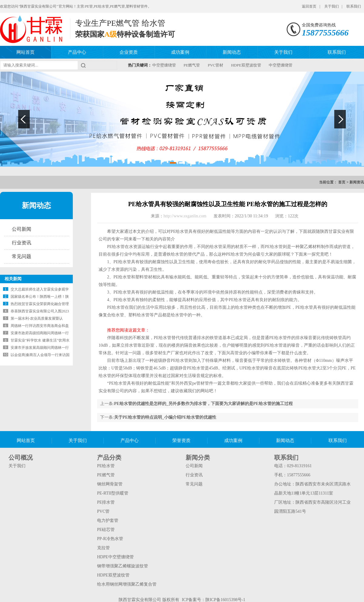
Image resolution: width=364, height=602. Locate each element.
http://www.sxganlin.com (185, 216)
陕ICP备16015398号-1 (225, 600)
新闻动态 (232, 52)
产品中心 (77, 52)
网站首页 (25, 52)
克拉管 (103, 548)
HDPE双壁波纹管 (246, 65)
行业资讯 (22, 243)
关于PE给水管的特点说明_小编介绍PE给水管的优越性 (165, 417)
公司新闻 (22, 229)
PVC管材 (216, 65)
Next (340, 119)
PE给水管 (106, 466)
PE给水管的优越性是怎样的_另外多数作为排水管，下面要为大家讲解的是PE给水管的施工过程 (203, 404)
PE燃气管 (192, 65)
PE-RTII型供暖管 (113, 493)
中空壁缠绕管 (164, 65)
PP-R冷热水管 (110, 539)
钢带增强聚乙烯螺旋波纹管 (123, 566)
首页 (342, 182)
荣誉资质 (181, 440)
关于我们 (332, 6)
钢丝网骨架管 (110, 484)
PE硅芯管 (106, 530)
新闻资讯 (357, 182)
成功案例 (180, 52)
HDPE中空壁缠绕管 (115, 557)
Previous (24, 119)
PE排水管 (106, 502)
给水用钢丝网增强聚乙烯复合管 (127, 584)
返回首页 (309, 6)
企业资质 (129, 52)
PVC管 (103, 511)
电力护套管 (108, 520)
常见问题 (22, 256)
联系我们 (354, 6)
